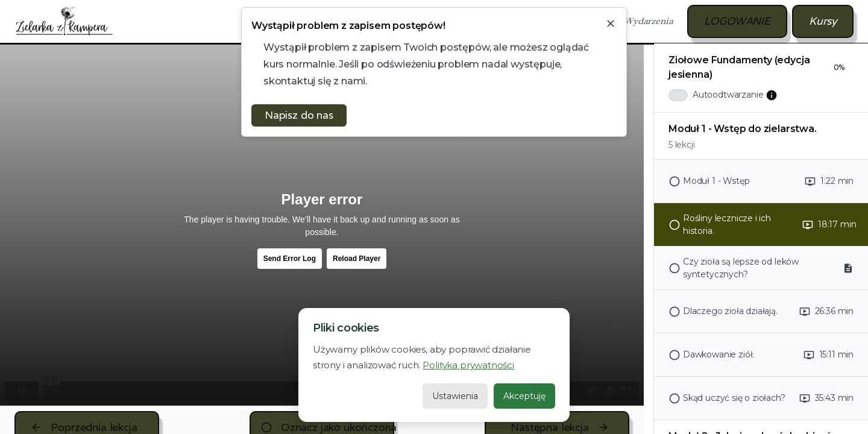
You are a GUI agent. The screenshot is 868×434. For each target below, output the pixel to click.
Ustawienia (455, 396)
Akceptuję (524, 396)
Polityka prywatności (468, 365)
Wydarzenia (648, 21)
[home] (64, 21)
